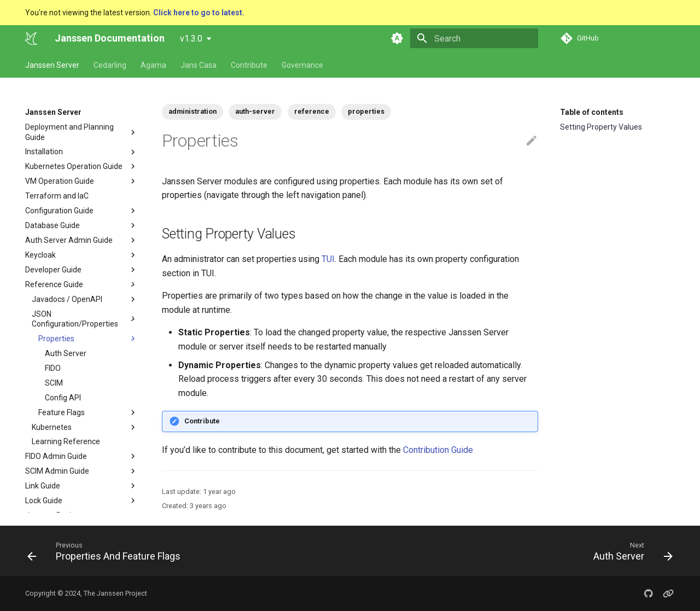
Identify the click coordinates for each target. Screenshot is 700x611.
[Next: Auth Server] (630, 551)
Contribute (249, 65)
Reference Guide (54, 284)
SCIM (54, 383)
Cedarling (110, 65)
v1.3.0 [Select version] (191, 39)
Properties (56, 339)
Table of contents (592, 112)
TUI (328, 259)
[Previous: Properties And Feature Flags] (107, 551)
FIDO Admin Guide (56, 456)
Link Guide (43, 486)
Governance (302, 65)
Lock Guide (44, 501)
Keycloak (40, 255)
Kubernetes (52, 427)
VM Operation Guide (60, 181)
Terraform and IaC (57, 196)
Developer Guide (53, 270)
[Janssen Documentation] (31, 38)
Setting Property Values (601, 127)
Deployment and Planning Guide (69, 132)
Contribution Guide (438, 450)
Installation (44, 152)
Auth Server (66, 353)
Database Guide (52, 225)
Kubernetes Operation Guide (74, 166)
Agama (153, 65)
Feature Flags (62, 412)
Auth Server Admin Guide (69, 240)
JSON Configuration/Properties (75, 319)
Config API (63, 398)
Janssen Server (52, 65)
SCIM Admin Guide (57, 471)
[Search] (474, 38)
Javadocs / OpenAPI (85, 299)
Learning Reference (66, 441)
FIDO (53, 368)
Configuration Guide (81, 211)
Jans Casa (199, 65)
